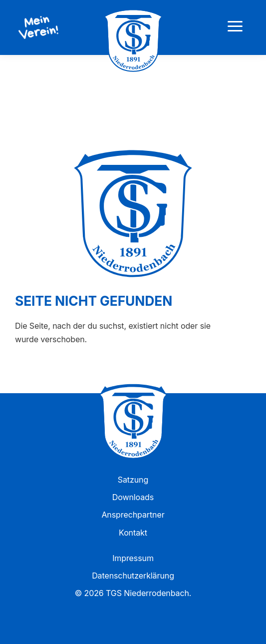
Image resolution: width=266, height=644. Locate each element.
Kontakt (133, 533)
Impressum (133, 558)
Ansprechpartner (133, 515)
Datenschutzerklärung (133, 576)
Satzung (133, 480)
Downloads (133, 497)
